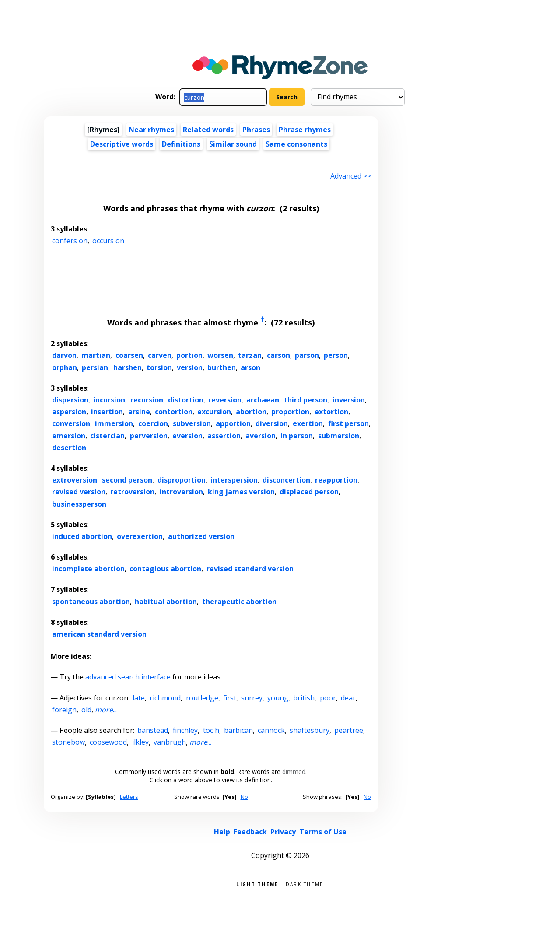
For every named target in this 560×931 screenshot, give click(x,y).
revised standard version (250, 569)
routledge (202, 698)
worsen (220, 355)
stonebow (68, 742)
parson (307, 355)
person (336, 355)
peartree (349, 730)
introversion (181, 492)
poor (328, 698)
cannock (271, 730)
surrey (252, 698)
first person (348, 423)
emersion (69, 436)
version (190, 367)
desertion (69, 448)
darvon (64, 355)
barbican (238, 730)
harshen (128, 367)
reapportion (336, 480)
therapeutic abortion (239, 602)
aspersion (69, 412)
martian (96, 355)
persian (95, 367)
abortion (251, 412)
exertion (308, 423)
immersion (114, 423)
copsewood (108, 742)
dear (348, 698)
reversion (225, 400)
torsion (159, 367)
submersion (339, 436)
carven (160, 355)
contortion (174, 412)
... (106, 710)
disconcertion (286, 480)
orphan (65, 367)
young (278, 698)
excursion (214, 412)
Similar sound (233, 144)
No (244, 797)
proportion (290, 412)
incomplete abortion (88, 569)
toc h (211, 730)
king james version (241, 492)
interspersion (234, 480)
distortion (186, 400)
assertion (224, 436)
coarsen (129, 355)
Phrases (256, 129)
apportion (233, 423)
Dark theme (305, 884)
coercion (153, 423)
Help (222, 832)
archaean (263, 400)
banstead (153, 730)
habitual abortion (166, 602)
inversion (349, 400)
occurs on (108, 241)
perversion (149, 436)
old (86, 710)
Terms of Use (323, 832)
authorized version (201, 536)
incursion (109, 400)
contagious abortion (165, 569)
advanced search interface (128, 677)
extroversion (75, 480)
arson (250, 367)
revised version (79, 492)
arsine (139, 412)
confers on (70, 241)
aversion (261, 436)
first (230, 698)
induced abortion (82, 536)
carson (278, 355)
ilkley (140, 742)
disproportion (182, 480)
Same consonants (296, 144)
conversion (71, 423)
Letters (129, 797)
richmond (165, 698)
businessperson (79, 504)
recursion (147, 400)
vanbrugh (170, 742)
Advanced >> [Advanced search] (351, 176)
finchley (185, 730)
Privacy (283, 832)
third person (306, 400)
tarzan (250, 355)
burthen (222, 367)
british (304, 698)
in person (297, 436)
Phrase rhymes (305, 129)
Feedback (250, 832)
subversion (192, 423)
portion (189, 355)
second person (127, 480)
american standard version (99, 634)
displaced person (309, 492)
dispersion (70, 400)
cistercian (107, 436)
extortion (331, 412)
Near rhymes (151, 129)
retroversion (132, 492)
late (139, 698)
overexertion (140, 536)
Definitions (181, 144)
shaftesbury (310, 730)
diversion (272, 423)
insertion (107, 412)
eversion (187, 436)
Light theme (257, 884)
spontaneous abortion (91, 602)
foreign (64, 710)
